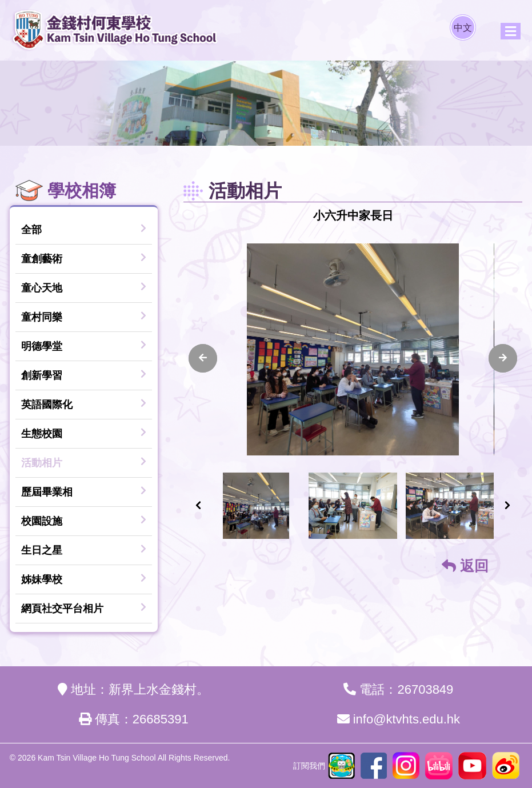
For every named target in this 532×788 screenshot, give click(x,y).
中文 (463, 28)
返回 (465, 566)
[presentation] (203, 358)
